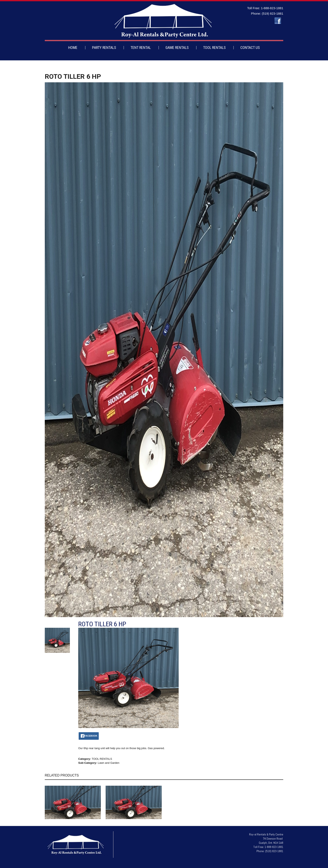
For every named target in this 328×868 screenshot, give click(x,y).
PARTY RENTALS (104, 48)
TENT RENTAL (141, 48)
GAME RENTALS (177, 48)
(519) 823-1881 (272, 13)
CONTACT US (250, 48)
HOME (73, 48)
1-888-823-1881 (272, 8)
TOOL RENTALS (214, 48)
